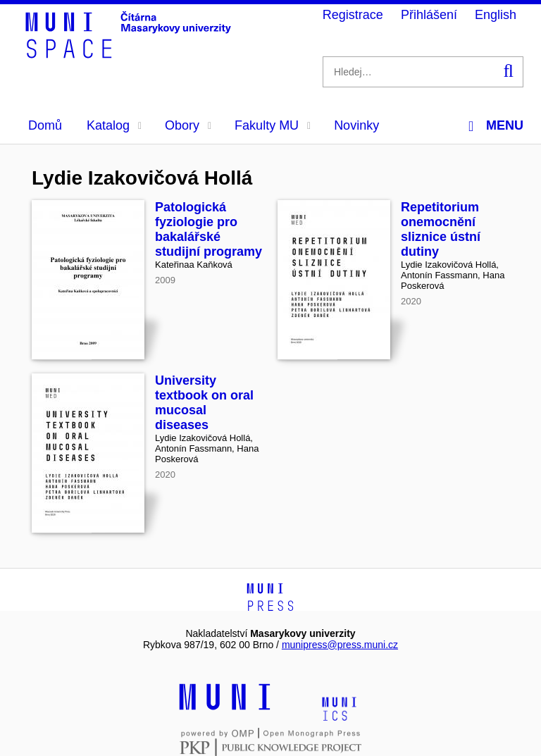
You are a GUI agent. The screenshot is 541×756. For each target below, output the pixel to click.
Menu (496, 126)
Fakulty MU (273, 125)
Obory (188, 125)
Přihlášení (429, 15)
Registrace (353, 15)
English (496, 15)
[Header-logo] (130, 54)
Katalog (114, 125)
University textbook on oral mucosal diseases (204, 403)
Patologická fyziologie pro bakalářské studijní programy (209, 229)
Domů (45, 125)
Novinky (356, 125)
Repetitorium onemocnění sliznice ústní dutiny (441, 229)
